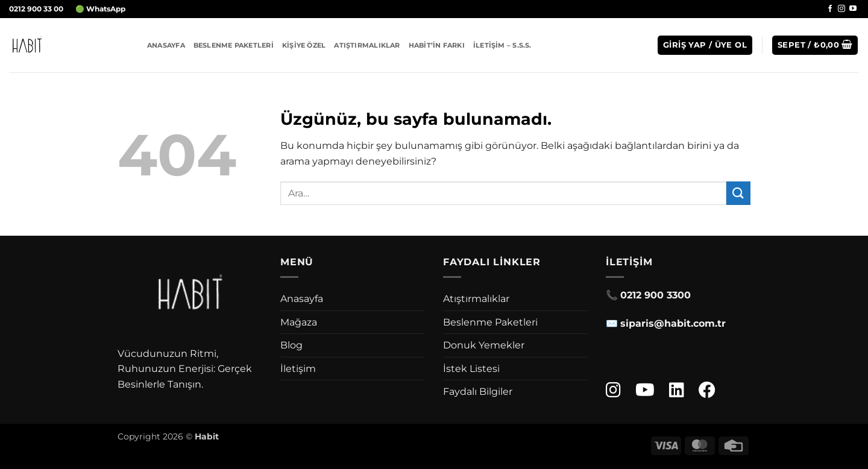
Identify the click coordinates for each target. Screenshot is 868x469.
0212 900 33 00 (36, 9)
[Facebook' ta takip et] (830, 9)
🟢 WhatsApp (100, 9)
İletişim (298, 369)
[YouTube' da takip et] (853, 9)
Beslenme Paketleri (234, 45)
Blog (291, 345)
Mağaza (299, 322)
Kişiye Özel (304, 45)
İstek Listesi (471, 369)
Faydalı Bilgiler (478, 392)
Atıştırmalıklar (367, 45)
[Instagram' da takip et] (841, 9)
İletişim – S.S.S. (502, 45)
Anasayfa (166, 45)
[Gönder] (738, 193)
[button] (705, 46)
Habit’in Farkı (437, 45)
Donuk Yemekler (484, 345)
